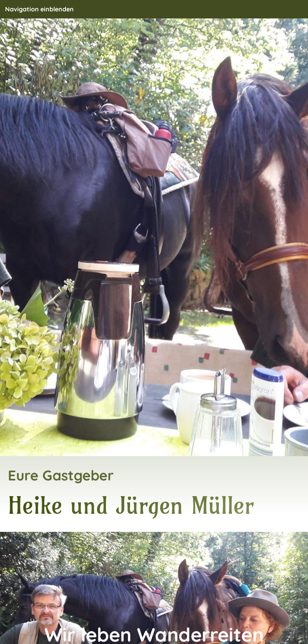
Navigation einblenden (39, 9)
